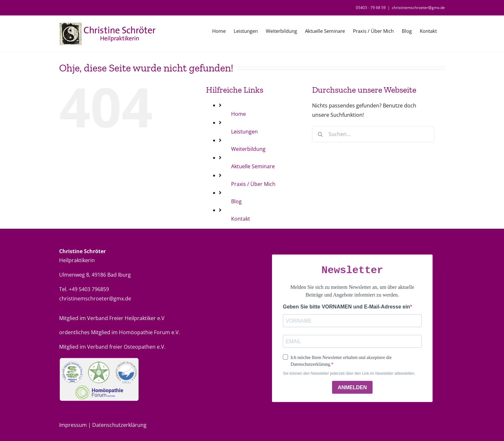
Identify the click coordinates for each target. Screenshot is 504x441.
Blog (236, 201)
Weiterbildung (248, 149)
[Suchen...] (373, 134)
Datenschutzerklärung (119, 425)
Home (239, 114)
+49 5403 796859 (89, 289)
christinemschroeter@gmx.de (418, 8)
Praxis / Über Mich (253, 184)
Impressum (74, 425)
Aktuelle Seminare (253, 166)
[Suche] (320, 134)
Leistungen (244, 132)
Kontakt (241, 219)
